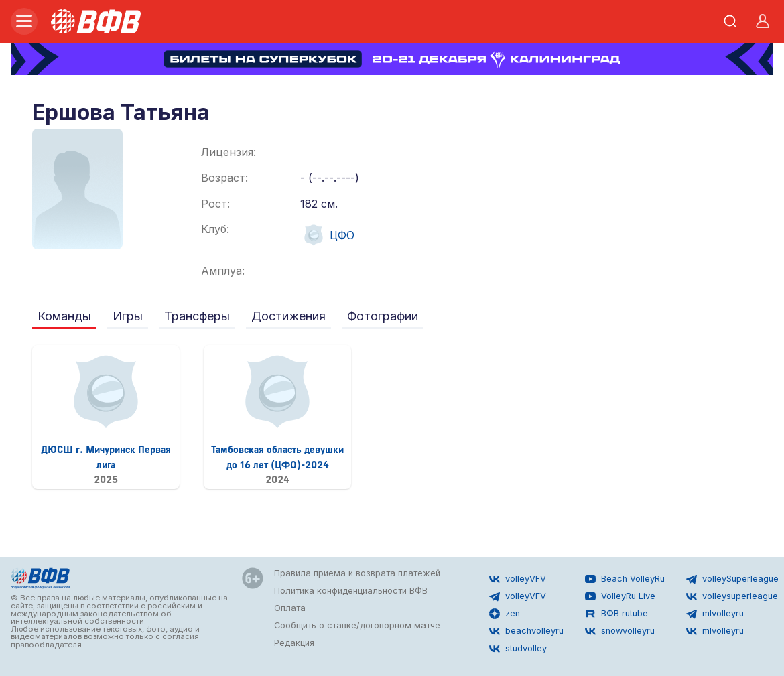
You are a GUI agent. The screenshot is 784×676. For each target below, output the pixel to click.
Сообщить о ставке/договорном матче (357, 625)
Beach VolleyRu (625, 579)
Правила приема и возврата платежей (357, 573)
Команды (64, 316)
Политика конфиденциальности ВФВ (351, 591)
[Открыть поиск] (730, 21)
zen (505, 614)
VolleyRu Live (620, 596)
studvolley (518, 649)
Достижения (288, 316)
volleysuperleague (732, 596)
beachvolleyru (526, 631)
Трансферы (197, 316)
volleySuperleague (732, 579)
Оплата (290, 608)
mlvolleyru (715, 614)
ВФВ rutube (616, 614)
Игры (128, 316)
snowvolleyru (620, 631)
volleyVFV (518, 579)
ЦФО (327, 235)
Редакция (294, 643)
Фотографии (383, 316)
